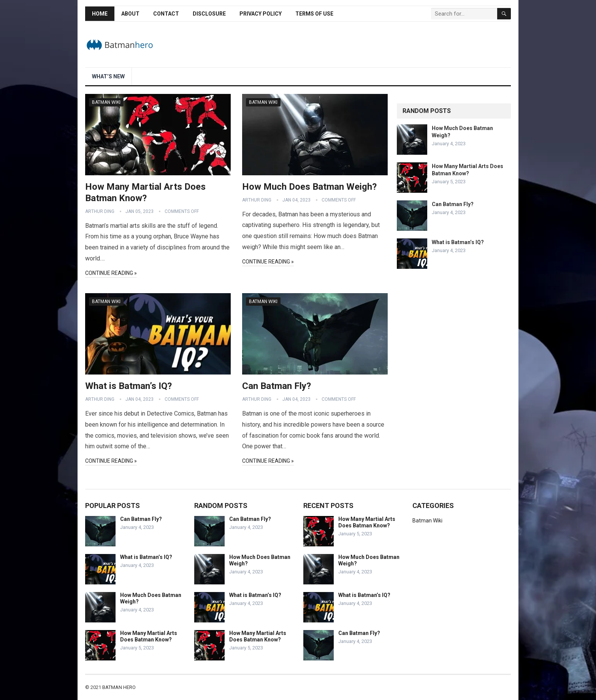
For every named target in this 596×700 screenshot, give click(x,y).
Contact (166, 14)
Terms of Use (314, 14)
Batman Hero (119, 687)
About (130, 14)
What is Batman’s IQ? (128, 386)
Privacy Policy (261, 14)
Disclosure (209, 14)
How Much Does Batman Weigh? (309, 187)
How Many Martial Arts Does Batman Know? (149, 636)
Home (100, 14)
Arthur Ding (100, 211)
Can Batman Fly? (277, 386)
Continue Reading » (111, 273)
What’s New (108, 76)
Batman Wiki (106, 102)
